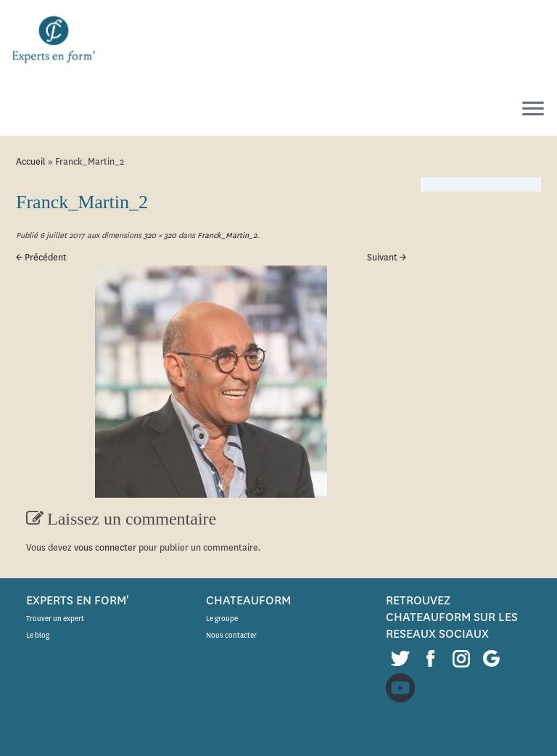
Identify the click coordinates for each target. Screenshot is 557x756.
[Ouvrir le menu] (533, 110)
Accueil (31, 161)
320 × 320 (159, 235)
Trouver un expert (55, 619)
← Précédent (41, 257)
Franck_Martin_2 (226, 235)
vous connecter (105, 547)
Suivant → (387, 257)
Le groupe (222, 619)
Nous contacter (231, 635)
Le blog (38, 635)
